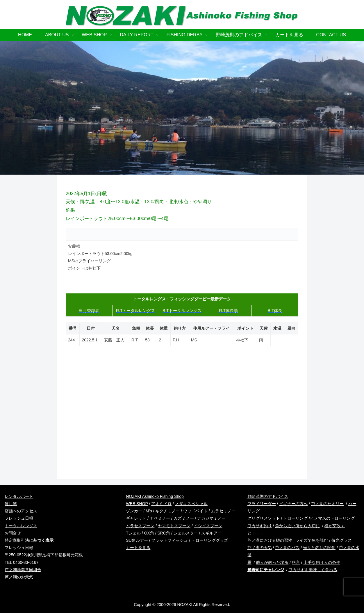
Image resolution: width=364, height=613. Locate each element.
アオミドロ (161, 504)
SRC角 (164, 533)
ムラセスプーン (140, 526)
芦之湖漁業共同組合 (23, 570)
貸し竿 (11, 504)
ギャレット (136, 518)
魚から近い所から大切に (297, 526)
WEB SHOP (137, 504)
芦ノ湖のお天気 (19, 577)
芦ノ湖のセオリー (327, 504)
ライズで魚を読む (312, 540)
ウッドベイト (195, 511)
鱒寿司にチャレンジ (266, 570)
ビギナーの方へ (293, 504)
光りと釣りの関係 (319, 548)
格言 (296, 562)
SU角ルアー (137, 540)
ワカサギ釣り (260, 526)
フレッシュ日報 (19, 518)
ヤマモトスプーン (174, 526)
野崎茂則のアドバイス (268, 496)
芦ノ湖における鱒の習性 (270, 540)
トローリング (295, 518)
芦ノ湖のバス (287, 548)
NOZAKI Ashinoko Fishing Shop (155, 496)
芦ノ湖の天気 (260, 548)
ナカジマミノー (211, 518)
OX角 (149, 533)
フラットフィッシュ (169, 540)
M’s (149, 511)
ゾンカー (134, 511)
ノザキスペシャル (191, 504)
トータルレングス (21, 526)
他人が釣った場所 (272, 562)
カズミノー (184, 518)
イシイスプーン (208, 526)
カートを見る (138, 548)
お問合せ (13, 533)
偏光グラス (342, 540)
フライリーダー (262, 504)
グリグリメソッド (264, 518)
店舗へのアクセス (21, 511)
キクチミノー (167, 511)
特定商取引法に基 (29, 540)
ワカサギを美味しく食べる (313, 570)
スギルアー (211, 533)
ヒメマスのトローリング (332, 518)
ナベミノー (160, 518)
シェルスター (186, 533)
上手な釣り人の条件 (322, 562)
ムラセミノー (223, 511)
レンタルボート (19, 496)
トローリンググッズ (210, 540)
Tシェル (133, 533)
